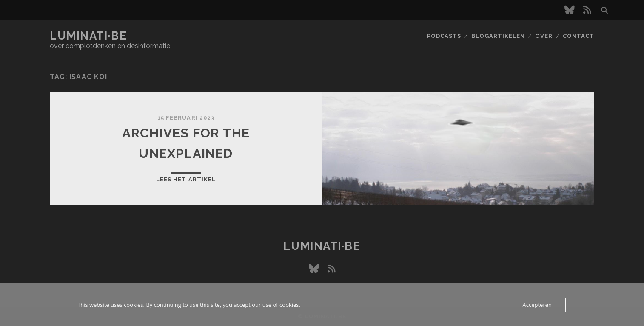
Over (544, 36)
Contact (578, 36)
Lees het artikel (186, 179)
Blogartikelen (498, 36)
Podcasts (444, 36)
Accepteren (537, 305)
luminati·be (88, 36)
